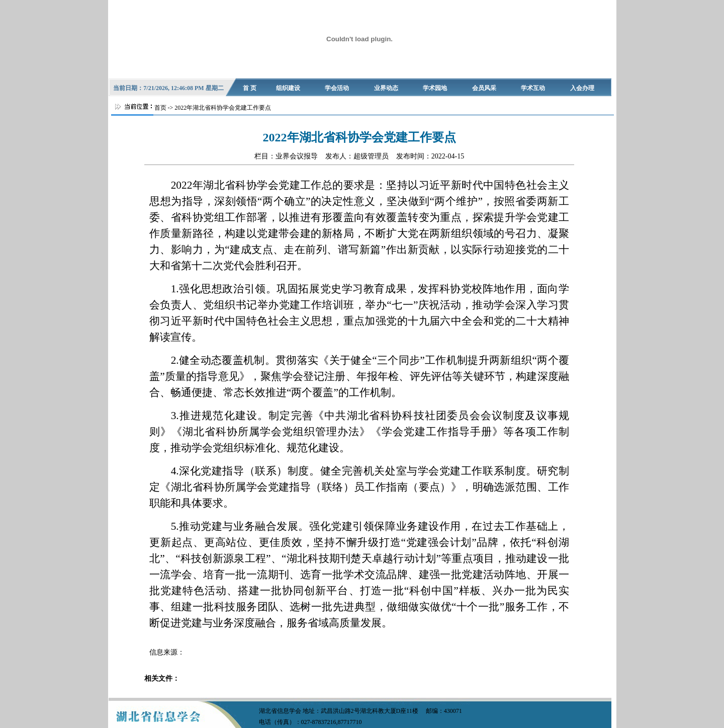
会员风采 (484, 88)
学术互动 (533, 88)
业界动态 (386, 88)
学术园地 (435, 88)
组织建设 (288, 88)
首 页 (250, 88)
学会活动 (337, 88)
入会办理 (582, 88)
